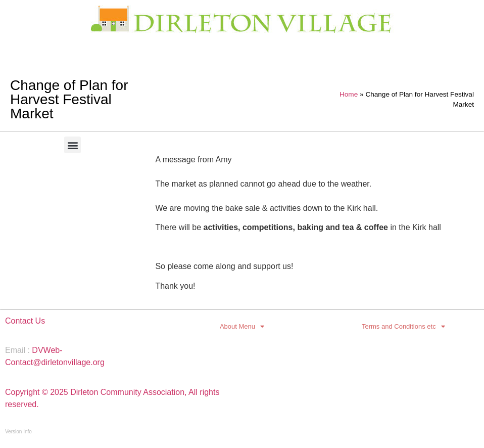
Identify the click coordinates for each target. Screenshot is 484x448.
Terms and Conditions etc (403, 327)
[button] (72, 145)
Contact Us (25, 321)
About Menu (242, 327)
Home (349, 94)
